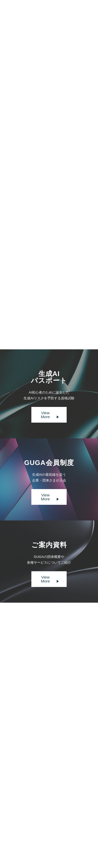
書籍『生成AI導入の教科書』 (37, 289)
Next (65, 319)
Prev (33, 319)
